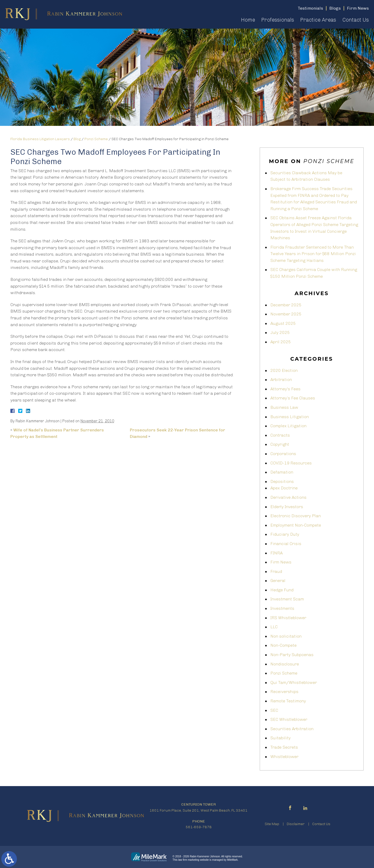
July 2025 (280, 332)
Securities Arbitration (292, 729)
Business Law (284, 407)
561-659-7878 (199, 827)
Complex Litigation (288, 426)
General (278, 581)
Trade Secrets (284, 747)
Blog (77, 139)
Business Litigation (290, 417)
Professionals (278, 20)
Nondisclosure (285, 664)
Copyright (280, 444)
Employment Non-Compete (296, 525)
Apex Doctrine (284, 488)
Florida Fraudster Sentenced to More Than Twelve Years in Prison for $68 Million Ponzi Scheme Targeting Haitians (313, 254)
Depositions (282, 481)
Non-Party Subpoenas (292, 655)
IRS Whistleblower (288, 618)
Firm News (281, 562)
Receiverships (284, 692)
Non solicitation (286, 636)
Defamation (282, 472)
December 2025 (286, 305)
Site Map (272, 824)
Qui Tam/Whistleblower (294, 682)
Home (248, 20)
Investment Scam (287, 599)
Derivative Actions (288, 497)
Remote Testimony (288, 701)
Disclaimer (296, 824)
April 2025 (281, 342)
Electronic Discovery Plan (296, 516)
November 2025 (286, 314)
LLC (274, 627)
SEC (274, 710)
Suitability (280, 738)
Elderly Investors (287, 507)
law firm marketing (189, 860)
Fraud (276, 571)
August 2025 (283, 323)
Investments (282, 608)
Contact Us (356, 20)
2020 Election (284, 370)
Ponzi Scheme (96, 139)
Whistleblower (284, 757)
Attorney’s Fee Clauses (293, 398)
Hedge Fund (282, 590)
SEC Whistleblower (289, 719)
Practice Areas (318, 20)
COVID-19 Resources (291, 463)
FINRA (276, 553)
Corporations (283, 454)
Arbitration (281, 380)
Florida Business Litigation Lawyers (40, 139)
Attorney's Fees (285, 389)
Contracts (280, 435)
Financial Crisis (286, 544)
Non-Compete (283, 645)
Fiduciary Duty (285, 534)
